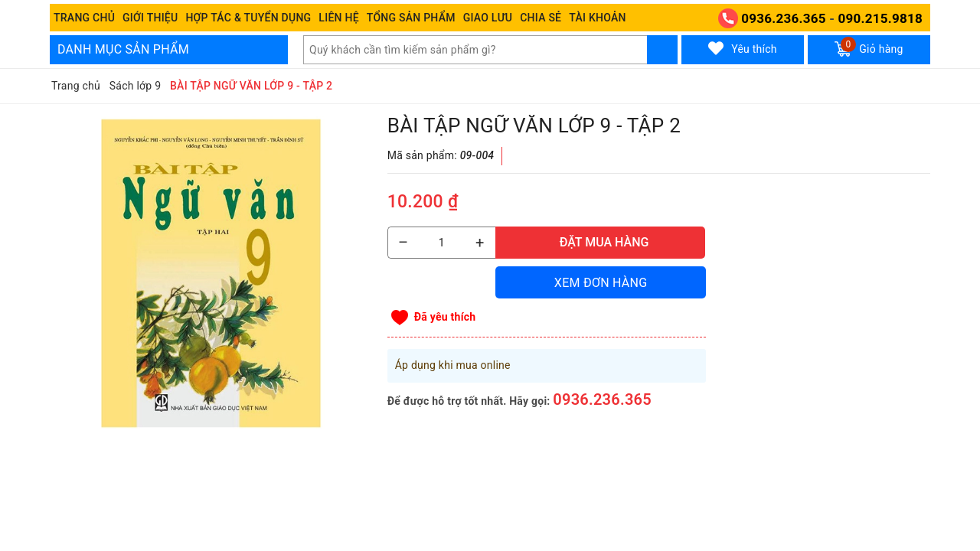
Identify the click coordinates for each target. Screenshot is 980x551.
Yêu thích (743, 48)
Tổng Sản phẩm (411, 18)
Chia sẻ (541, 18)
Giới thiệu (150, 18)
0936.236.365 (783, 18)
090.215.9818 (880, 18)
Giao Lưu (488, 18)
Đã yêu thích (445, 317)
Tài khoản (597, 18)
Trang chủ (84, 18)
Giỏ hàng (869, 47)
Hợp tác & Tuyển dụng (248, 18)
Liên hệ (338, 18)
